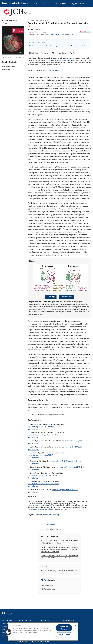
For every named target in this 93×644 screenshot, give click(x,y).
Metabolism (47, 70)
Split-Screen (35, 53)
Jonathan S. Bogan (34, 30)
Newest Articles (7, 620)
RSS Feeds (5, 636)
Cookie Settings (64, 635)
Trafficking (56, 70)
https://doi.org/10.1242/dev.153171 (41, 455)
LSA (62, 3)
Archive (4, 626)
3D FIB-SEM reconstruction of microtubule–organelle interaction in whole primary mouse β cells (58, 46)
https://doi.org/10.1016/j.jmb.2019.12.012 (43, 435)
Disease (39, 70)
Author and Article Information (37, 32)
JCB (36, 3)
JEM (42, 3)
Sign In (86, 3)
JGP (49, 3)
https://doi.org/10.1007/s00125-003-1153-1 (44, 426)
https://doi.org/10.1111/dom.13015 (74, 441)
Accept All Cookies (64, 628)
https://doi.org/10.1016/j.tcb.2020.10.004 (42, 475)
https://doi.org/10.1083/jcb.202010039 (57, 60)
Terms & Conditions (69, 620)
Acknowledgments (8, 66)
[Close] (76, 625)
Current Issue (6, 623)
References (6, 70)
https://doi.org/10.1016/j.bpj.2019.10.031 (70, 467)
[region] (43, 632)
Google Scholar (33, 429)
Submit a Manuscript (25, 620)
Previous (6, 58)
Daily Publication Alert (48, 589)
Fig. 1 (62, 209)
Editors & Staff (45, 620)
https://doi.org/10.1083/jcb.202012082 (62, 35)
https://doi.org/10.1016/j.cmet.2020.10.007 (43, 483)
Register (78, 3)
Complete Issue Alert (47, 585)
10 (73, 347)
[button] (46, 53)
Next (20, 58)
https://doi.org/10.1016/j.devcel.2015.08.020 (66, 461)
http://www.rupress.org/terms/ (39, 505)
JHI (56, 3)
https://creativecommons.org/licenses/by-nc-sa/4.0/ (47, 509)
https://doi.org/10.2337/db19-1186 (65, 489)
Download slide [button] (66, 297)
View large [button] (51, 297)
